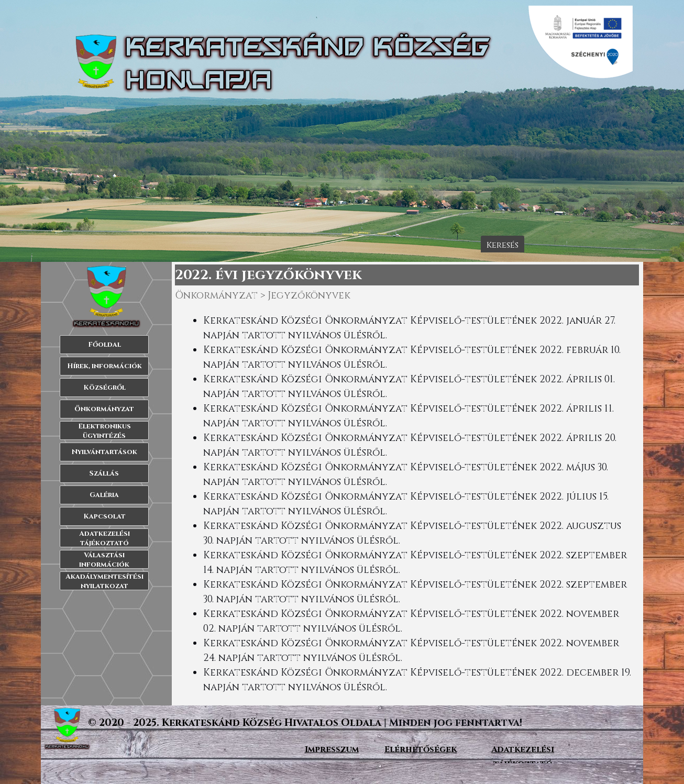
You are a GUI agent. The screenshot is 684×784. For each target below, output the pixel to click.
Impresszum (332, 749)
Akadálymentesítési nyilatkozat (104, 581)
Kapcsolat (104, 516)
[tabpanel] (407, 504)
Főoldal (104, 345)
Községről (104, 388)
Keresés (503, 245)
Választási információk (104, 560)
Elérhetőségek (421, 749)
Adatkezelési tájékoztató (104, 538)
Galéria (104, 495)
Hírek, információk (104, 366)
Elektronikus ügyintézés (104, 431)
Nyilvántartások (104, 452)
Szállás (104, 473)
